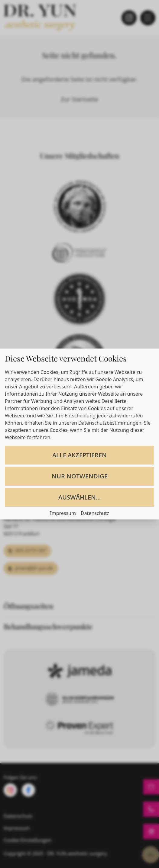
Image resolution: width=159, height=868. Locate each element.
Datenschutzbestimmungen (110, 423)
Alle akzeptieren (79, 455)
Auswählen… (79, 497)
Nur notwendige (80, 476)
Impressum (63, 513)
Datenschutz (95, 513)
